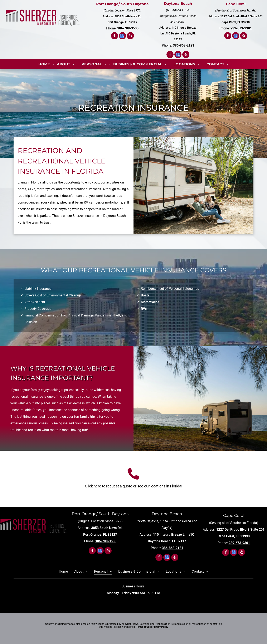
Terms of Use (143, 627)
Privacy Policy (160, 627)
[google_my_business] (122, 36)
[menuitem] (45, 64)
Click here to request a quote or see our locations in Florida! (134, 486)
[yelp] (130, 36)
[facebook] (115, 36)
